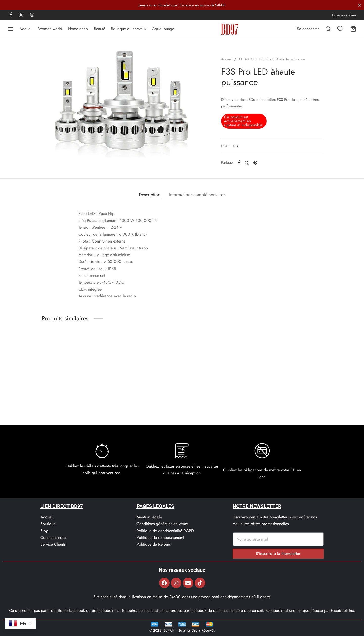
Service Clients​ (53, 544)
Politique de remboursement (160, 538)
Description (150, 195)
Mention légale (149, 517)
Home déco (78, 29)
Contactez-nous (53, 538)
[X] (21, 15)
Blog (44, 531)
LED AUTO (246, 59)
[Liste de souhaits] (341, 29)
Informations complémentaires (197, 195)
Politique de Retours (154, 544)
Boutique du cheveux (129, 29)
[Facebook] (11, 15)
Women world (50, 29)
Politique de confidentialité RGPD (165, 531)
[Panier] (353, 29)
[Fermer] (360, 5)
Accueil (26, 29)
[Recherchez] (328, 29)
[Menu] (11, 29)
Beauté (99, 29)
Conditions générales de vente (162, 524)
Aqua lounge (163, 29)
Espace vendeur (344, 15)
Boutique (48, 524)
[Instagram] (32, 15)
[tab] (150, 195)
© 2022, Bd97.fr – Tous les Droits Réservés (182, 630)
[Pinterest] (255, 162)
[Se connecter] (308, 29)
